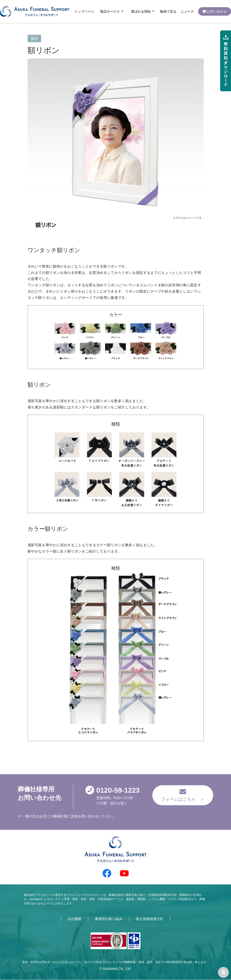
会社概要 (75, 919)
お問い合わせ (215, 11)
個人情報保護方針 (150, 919)
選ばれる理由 (141, 11)
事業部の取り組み (109, 919)
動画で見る (168, 11)
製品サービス (110, 11)
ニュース (187, 11)
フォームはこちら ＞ (183, 795)
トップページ (84, 11)
